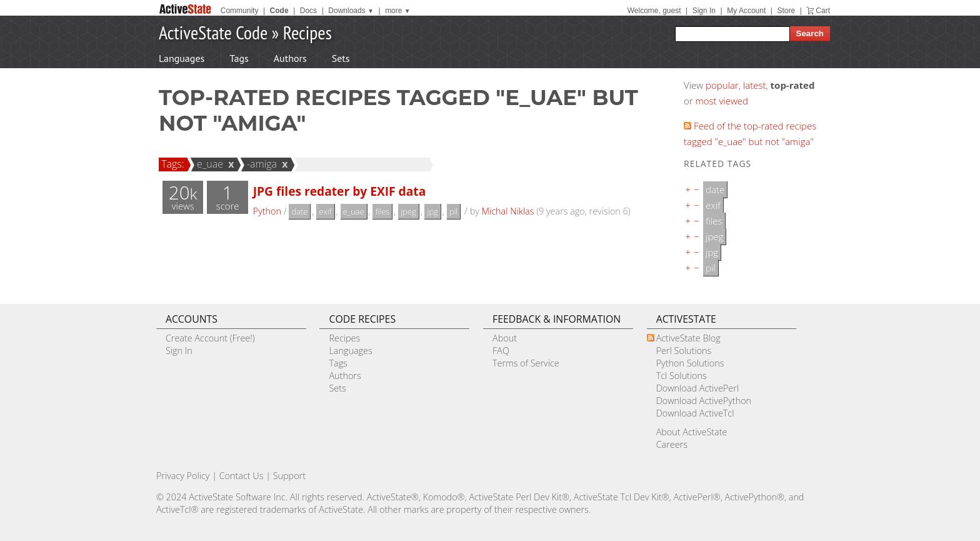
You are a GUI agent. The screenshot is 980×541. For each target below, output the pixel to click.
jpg (432, 211)
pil (454, 211)
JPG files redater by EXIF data (340, 191)
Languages (182, 58)
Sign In (704, 11)
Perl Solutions (684, 351)
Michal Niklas (508, 211)
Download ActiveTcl (695, 413)
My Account (746, 11)
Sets (341, 58)
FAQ (501, 351)
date (299, 211)
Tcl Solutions (682, 376)
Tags (239, 58)
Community (240, 11)
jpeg (408, 211)
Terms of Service (526, 363)
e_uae (208, 164)
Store (786, 11)
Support (289, 476)
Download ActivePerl (697, 388)
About (505, 338)
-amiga (260, 164)
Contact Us (242, 476)
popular (722, 85)
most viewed (722, 101)
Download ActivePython (704, 401)
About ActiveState (692, 432)
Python (267, 211)
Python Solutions (690, 363)
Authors (290, 58)
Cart (823, 11)
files (382, 211)
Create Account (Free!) (210, 338)
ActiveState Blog (688, 338)
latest (755, 85)
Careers (672, 444)
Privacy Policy (183, 476)
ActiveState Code (213, 32)
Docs (308, 11)
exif (325, 211)
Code (279, 11)
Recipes (307, 32)
